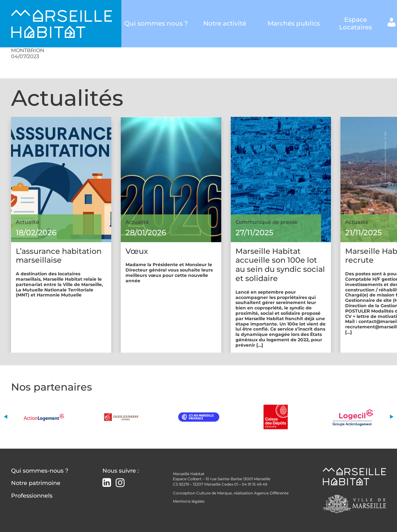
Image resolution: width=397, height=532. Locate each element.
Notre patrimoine (36, 483)
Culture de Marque (214, 493)
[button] (6, 417)
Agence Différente (271, 493)
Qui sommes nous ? (156, 24)
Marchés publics (294, 24)
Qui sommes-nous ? (40, 471)
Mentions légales (189, 501)
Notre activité (225, 24)
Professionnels (32, 496)
